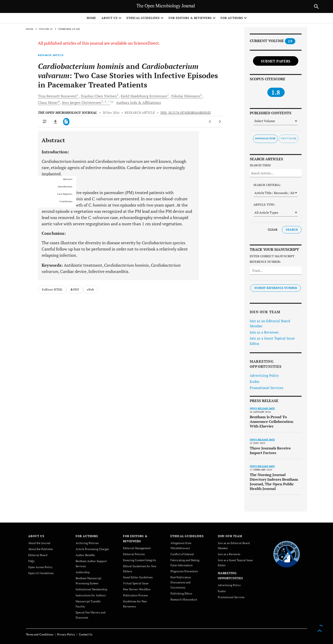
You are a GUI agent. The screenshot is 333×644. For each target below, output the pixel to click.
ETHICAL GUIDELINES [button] (143, 18)
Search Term (260, 165)
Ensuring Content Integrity (140, 560)
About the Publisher (41, 549)
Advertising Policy (264, 375)
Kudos (255, 381)
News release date (262, 408)
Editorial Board (38, 555)
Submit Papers (276, 61)
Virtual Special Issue (136, 583)
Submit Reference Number (276, 288)
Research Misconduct (184, 599)
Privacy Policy (66, 634)
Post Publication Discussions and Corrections (181, 582)
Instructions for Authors (91, 595)
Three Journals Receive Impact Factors (270, 450)
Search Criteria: (267, 185)
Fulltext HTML (52, 289)
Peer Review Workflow (137, 589)
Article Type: (264, 205)
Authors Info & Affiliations (139, 102)
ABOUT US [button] (110, 18)
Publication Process (135, 595)
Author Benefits (85, 555)
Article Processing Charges (92, 549)
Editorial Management (137, 548)
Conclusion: (66, 201)
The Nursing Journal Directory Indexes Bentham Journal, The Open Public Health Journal (274, 482)
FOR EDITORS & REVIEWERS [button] (190, 18)
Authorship (83, 572)
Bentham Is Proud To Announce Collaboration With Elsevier (271, 421)
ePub (90, 289)
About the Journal (39, 543)
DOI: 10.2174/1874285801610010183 (186, 113)
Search (292, 230)
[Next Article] (220, 122)
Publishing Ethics (181, 593)
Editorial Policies (134, 554)
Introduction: (65, 187)
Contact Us (86, 634)
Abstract (68, 179)
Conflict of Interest (182, 554)
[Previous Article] (210, 122)
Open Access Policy (40, 567)
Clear (273, 230)
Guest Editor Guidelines (138, 577)
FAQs (31, 561)
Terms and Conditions (40, 634)
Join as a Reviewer (264, 332)
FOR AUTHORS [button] (232, 18)
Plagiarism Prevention (184, 571)
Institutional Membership (91, 589)
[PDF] (66, 122)
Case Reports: (65, 194)
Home (91, 18)
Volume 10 (46, 29)
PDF (75, 289)
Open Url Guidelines (41, 573)
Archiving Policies (87, 543)
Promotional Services (267, 388)
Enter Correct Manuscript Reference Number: (272, 259)
